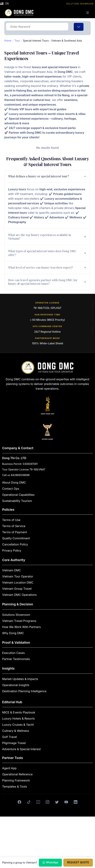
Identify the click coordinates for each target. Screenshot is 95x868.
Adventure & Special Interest (21, 749)
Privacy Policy (12, 550)
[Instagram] (47, 802)
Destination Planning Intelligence (24, 691)
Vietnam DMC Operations (19, 595)
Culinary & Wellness (16, 731)
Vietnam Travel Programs (19, 621)
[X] (57, 802)
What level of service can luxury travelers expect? (41, 267)
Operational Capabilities (18, 495)
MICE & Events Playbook (19, 712)
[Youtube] (66, 802)
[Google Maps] (38, 802)
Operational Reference (17, 774)
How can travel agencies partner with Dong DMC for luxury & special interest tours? (43, 282)
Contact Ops (11, 489)
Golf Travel (10, 737)
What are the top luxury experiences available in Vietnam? (40, 237)
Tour (17, 41)
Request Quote (78, 862)
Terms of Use (11, 520)
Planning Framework (16, 780)
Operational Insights (16, 685)
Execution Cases (13, 653)
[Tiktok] (29, 802)
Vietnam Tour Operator (18, 576)
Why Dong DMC (13, 633)
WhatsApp (50, 863)
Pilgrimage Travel (14, 743)
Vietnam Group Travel (17, 589)
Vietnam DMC (12, 570)
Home (8, 41)
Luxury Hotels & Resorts (18, 719)
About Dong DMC (14, 482)
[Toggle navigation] (88, 13)
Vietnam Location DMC (18, 583)
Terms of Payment (15, 532)
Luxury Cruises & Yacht (18, 725)
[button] (4, 4)
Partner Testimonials (16, 659)
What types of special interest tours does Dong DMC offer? (42, 253)
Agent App (9, 768)
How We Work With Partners (21, 627)
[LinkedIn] (76, 802)
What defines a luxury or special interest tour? (39, 176)
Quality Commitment (16, 538)
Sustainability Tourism (17, 501)
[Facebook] (19, 802)
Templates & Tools (15, 787)
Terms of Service (14, 526)
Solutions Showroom (16, 615)
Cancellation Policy (15, 544)
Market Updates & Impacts (20, 679)
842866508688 (20, 475)
